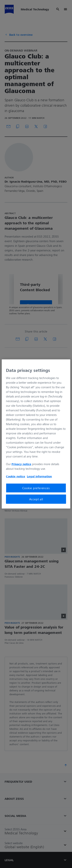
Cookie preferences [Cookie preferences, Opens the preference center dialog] (36, 488)
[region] (36, 434)
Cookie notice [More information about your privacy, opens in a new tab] (16, 476)
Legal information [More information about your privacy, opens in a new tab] (39, 476)
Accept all (36, 499)
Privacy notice (21, 464)
